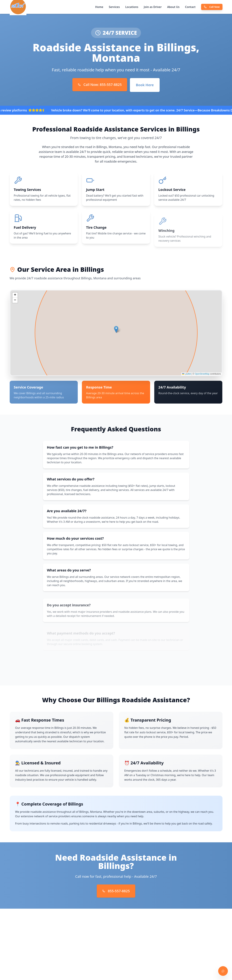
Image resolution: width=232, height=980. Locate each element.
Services (114, 7)
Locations (132, 7)
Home (99, 7)
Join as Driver (153, 7)
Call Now (212, 7)
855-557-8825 (116, 891)
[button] (116, 331)
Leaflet (186, 375)
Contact (190, 7)
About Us (173, 7)
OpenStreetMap (202, 375)
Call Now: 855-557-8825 (100, 85)
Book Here (145, 85)
